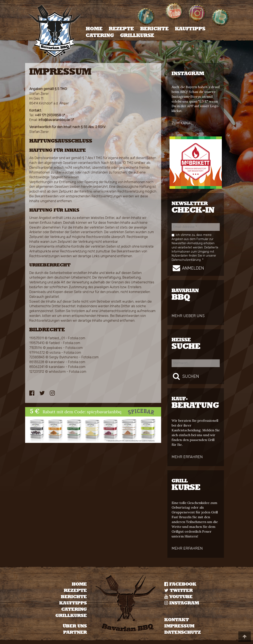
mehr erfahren (187, 457)
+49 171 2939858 (48, 115)
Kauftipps (190, 29)
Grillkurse (137, 36)
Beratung (196, 403)
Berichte (154, 29)
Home (94, 29)
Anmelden (188, 268)
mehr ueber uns (188, 316)
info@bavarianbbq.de (54, 120)
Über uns (75, 626)
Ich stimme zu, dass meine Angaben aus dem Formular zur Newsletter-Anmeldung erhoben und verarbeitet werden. (195, 247)
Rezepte (121, 29)
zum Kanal (182, 123)
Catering (100, 36)
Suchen (185, 376)
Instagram (182, 603)
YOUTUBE (178, 597)
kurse (196, 485)
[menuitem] (94, 29)
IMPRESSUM (179, 626)
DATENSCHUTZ (183, 632)
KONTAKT (177, 620)
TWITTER (179, 591)
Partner (75, 632)
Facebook (180, 584)
